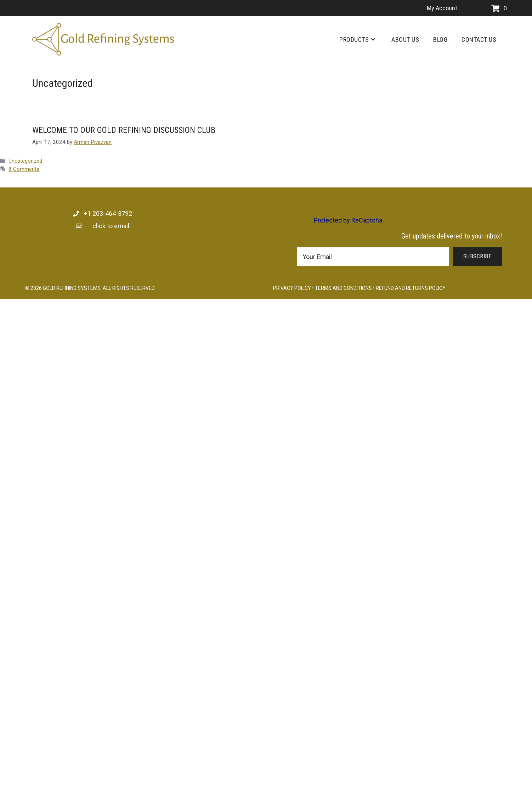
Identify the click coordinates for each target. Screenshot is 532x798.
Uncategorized (25, 161)
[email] (373, 257)
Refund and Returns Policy (411, 288)
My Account (442, 8)
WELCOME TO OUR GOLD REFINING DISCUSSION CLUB (124, 130)
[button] (373, 40)
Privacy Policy (292, 288)
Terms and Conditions (343, 288)
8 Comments (24, 169)
